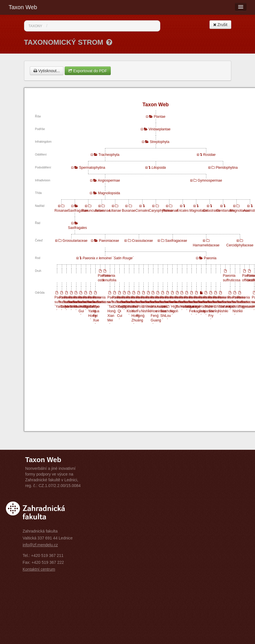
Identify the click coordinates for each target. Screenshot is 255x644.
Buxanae (129, 211)
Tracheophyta (109, 155)
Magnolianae (240, 211)
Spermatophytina (92, 168)
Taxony (35, 26)
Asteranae (103, 211)
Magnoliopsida (109, 193)
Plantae (160, 117)
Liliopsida (159, 168)
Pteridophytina (227, 168)
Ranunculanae (93, 211)
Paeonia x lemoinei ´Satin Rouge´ (108, 258)
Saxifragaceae (176, 241)
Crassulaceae (142, 241)
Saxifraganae (78, 211)
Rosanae (61, 211)
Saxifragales (77, 228)
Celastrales (211, 211)
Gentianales (226, 211)
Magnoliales (198, 211)
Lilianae (115, 211)
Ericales (183, 211)
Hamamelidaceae (206, 245)
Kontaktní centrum (39, 569)
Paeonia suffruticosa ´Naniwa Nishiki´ (227, 307)
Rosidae (209, 155)
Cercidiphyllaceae (240, 245)
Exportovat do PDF (88, 71)
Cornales (142, 211)
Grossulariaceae (75, 241)
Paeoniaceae (109, 241)
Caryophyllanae (161, 211)
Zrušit (220, 25)
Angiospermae (109, 180)
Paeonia (210, 258)
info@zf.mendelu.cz (40, 545)
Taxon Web (23, 7)
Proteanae (170, 211)
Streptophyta (160, 142)
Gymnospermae (210, 180)
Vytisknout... (47, 71)
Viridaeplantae (160, 129)
